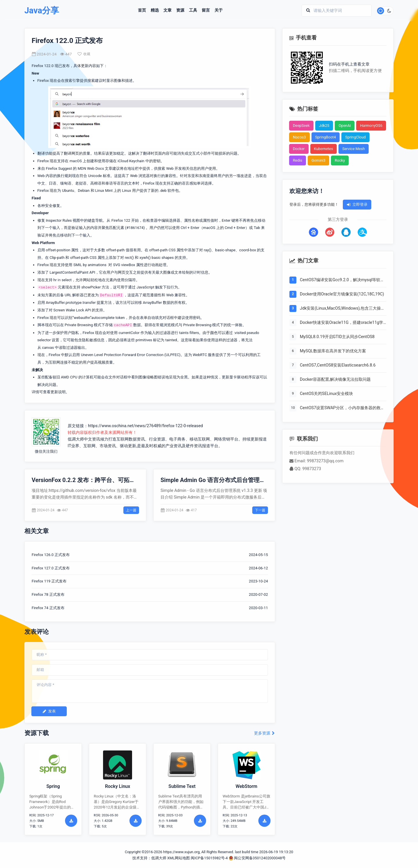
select (67, 280)
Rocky (340, 160)
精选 (155, 10)
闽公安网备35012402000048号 (257, 858)
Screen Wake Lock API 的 (74, 310)
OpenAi (345, 126)
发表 (49, 711)
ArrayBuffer (152, 303)
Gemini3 (318, 160)
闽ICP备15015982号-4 (209, 858)
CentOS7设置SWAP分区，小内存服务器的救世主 (342, 408)
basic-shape (225, 250)
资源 (180, 10)
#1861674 (135, 228)
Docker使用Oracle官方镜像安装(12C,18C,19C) (342, 294)
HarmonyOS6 (371, 126)
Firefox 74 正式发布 (48, 608)
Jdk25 (324, 126)
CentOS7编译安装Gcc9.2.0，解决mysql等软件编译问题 (342, 280)
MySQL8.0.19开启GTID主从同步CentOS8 (337, 337)
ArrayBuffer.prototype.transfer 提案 (75, 303)
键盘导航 (95, 220)
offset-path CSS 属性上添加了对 (97, 258)
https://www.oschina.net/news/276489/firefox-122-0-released (145, 426)
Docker (299, 149)
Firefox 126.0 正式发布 (51, 555)
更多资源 (265, 733)
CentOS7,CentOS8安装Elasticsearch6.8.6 (338, 365)
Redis (298, 160)
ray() (208, 250)
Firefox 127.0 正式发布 (51, 568)
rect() (129, 258)
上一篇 (131, 510)
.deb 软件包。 (171, 191)
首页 (142, 10)
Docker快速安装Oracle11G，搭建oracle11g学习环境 (342, 323)
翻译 (68, 153)
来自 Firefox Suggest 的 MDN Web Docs (71, 168)
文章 (167, 10)
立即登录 (357, 204)
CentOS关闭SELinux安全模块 (326, 394)
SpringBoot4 (326, 137)
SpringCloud (355, 137)
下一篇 (260, 510)
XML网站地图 (179, 858)
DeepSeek (301, 126)
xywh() (145, 258)
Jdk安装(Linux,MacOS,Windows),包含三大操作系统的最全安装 (342, 309)
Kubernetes (324, 149)
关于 (219, 10)
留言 (206, 10)
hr (55, 280)
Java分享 (42, 11)
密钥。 (159, 161)
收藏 (84, 54)
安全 (49, 206)
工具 (193, 10)
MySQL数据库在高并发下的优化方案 (333, 351)
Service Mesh (354, 149)
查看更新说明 (54, 392)
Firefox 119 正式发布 (49, 581)
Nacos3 (299, 137)
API (92, 272)
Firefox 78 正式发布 (48, 594)
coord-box (248, 250)
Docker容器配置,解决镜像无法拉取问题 (335, 379)
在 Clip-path (55, 258)
